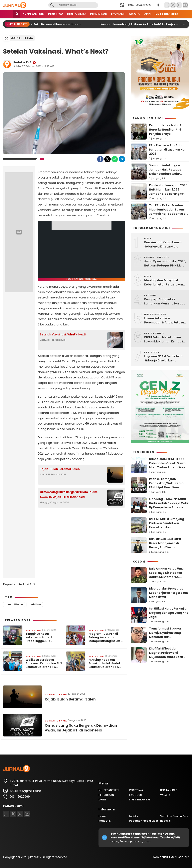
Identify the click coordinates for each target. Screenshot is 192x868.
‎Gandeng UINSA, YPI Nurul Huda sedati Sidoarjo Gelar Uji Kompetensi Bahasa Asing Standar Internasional (169, 507)
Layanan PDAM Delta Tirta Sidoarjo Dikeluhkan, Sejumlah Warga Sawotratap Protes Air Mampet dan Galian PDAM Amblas (164, 358)
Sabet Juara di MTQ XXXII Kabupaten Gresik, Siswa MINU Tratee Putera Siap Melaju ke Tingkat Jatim (168, 465)
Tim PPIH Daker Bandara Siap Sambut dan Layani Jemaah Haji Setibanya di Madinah (168, 212)
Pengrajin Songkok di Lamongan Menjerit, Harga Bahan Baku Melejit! (164, 301)
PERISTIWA (56, 14)
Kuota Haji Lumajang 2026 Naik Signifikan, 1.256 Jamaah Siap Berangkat (168, 190)
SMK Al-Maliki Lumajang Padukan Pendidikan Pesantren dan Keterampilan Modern (167, 525)
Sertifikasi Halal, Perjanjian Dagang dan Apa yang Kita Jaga (169, 613)
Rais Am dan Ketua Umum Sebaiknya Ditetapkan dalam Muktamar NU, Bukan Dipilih (165, 244)
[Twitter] (173, 5)
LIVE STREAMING (167, 14)
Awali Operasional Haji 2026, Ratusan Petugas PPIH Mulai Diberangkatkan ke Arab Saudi (165, 263)
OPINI (148, 14)
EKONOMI (118, 14)
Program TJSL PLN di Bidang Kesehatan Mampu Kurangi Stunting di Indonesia (107, 637)
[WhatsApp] (115, 159)
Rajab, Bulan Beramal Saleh (60, 469)
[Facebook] (167, 5)
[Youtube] (185, 5)
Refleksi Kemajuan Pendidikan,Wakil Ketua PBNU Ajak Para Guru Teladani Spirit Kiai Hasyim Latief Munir (169, 487)
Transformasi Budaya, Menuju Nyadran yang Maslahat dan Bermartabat (165, 635)
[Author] (7, 64)
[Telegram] (122, 159)
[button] (123, 5)
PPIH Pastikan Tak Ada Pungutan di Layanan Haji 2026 (168, 150)
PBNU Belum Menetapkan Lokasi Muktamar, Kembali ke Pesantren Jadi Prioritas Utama (164, 339)
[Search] (52, 5)
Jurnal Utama (14, 604)
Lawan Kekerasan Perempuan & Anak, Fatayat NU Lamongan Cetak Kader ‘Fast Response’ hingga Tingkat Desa (165, 320)
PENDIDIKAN (99, 14)
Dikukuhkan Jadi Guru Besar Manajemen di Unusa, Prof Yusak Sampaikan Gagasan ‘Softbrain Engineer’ (165, 547)
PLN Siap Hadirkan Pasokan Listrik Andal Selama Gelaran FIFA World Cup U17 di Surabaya (104, 663)
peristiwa (35, 604)
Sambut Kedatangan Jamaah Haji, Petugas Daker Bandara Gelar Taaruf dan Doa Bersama (168, 172)
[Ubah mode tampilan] (158, 5)
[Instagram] (179, 5)
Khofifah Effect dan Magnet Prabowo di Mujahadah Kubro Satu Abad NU (166, 655)
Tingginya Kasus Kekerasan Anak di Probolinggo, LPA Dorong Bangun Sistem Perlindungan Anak (42, 637)
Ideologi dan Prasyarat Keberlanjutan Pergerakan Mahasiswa (164, 282)
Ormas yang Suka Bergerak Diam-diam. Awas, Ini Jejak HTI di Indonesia (69, 494)
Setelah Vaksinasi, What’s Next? (63, 334)
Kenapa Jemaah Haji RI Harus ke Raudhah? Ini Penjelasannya (147, 24)
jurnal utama (22, 38)
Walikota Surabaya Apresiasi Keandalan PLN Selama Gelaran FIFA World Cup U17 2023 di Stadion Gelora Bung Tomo (44, 663)
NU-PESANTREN (33, 14)
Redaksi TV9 (22, 62)
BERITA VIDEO (77, 14)
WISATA (134, 14)
